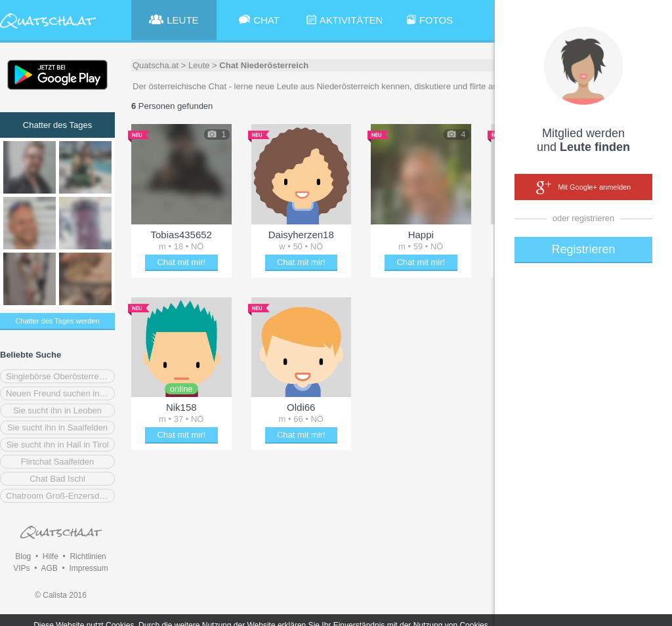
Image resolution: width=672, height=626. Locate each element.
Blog (23, 556)
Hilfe (51, 556)
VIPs (21, 568)
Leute (199, 65)
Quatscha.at (156, 65)
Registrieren (583, 249)
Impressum (88, 568)
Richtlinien (88, 556)
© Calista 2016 (61, 595)
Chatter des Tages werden (57, 321)
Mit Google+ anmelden (583, 188)
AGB (49, 568)
